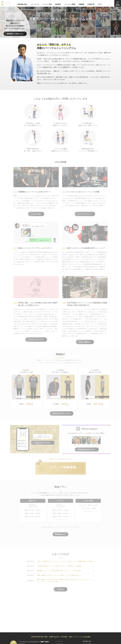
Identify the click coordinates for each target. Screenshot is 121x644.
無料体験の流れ (22, 4)
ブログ (100, 4)
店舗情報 (81, 4)
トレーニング (35, 4)
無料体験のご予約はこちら (15, 34)
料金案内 (58, 4)
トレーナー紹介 (47, 4)
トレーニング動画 (70, 4)
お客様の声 (91, 4)
